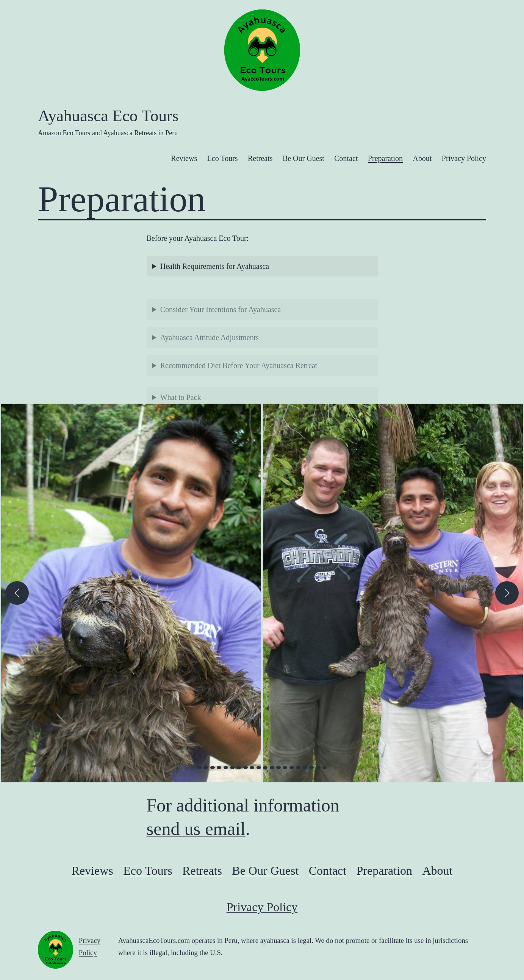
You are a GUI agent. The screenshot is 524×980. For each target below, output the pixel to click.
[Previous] (17, 593)
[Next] (507, 593)
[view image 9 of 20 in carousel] (252, 768)
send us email (196, 829)
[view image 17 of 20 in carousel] (305, 768)
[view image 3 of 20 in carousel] (213, 768)
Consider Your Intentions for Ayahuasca (221, 325)
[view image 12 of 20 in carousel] (272, 768)
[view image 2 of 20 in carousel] (206, 768)
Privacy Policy (464, 158)
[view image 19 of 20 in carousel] (318, 768)
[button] (131, 593)
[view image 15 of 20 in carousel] (292, 768)
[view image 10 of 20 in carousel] (259, 768)
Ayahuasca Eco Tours (108, 116)
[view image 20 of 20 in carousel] (325, 768)
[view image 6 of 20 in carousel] (232, 768)
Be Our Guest (303, 158)
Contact (346, 158)
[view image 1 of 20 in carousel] (199, 768)
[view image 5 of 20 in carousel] (226, 768)
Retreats (260, 158)
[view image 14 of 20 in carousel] (285, 768)
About (422, 158)
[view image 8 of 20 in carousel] (246, 768)
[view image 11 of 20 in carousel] (265, 768)
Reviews (184, 158)
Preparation (385, 158)
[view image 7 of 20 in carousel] (239, 768)
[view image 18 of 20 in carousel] (311, 768)
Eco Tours (223, 158)
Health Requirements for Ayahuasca (215, 266)
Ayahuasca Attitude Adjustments (210, 353)
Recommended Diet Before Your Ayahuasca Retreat (239, 381)
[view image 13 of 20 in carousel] (278, 768)
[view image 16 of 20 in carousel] (298, 768)
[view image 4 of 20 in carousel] (219, 768)
